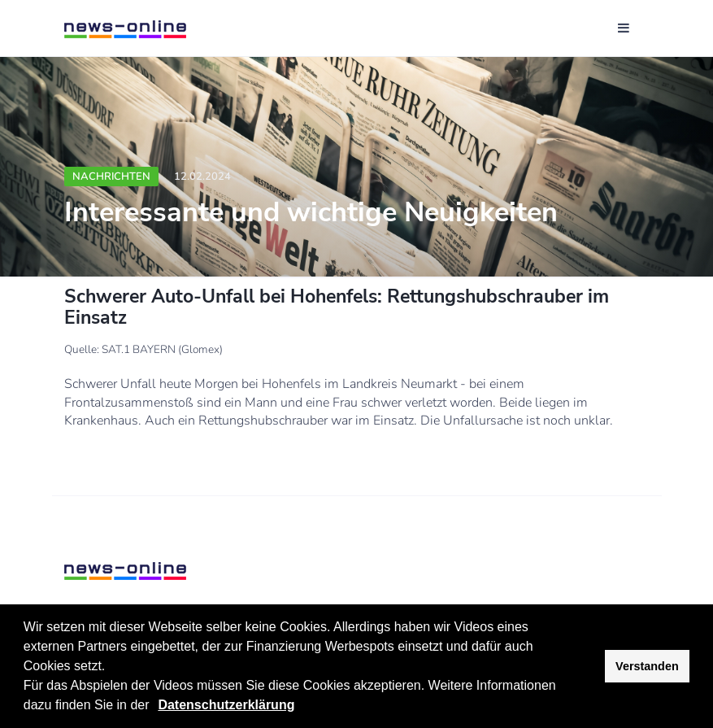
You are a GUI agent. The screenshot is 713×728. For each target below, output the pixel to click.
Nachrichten (111, 177)
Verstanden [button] (647, 666)
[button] (155, 707)
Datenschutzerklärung (226, 705)
